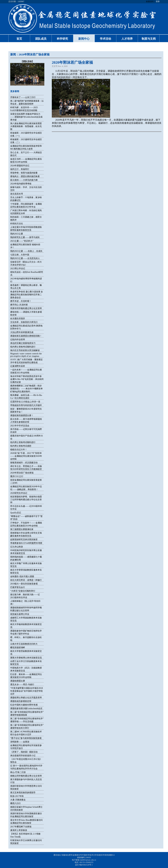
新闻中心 (84, 39)
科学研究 (62, 39)
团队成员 (41, 39)
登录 (158, 1)
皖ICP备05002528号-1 (84, 865)
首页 (19, 39)
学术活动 (105, 39)
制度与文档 (149, 39)
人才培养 (127, 39)
